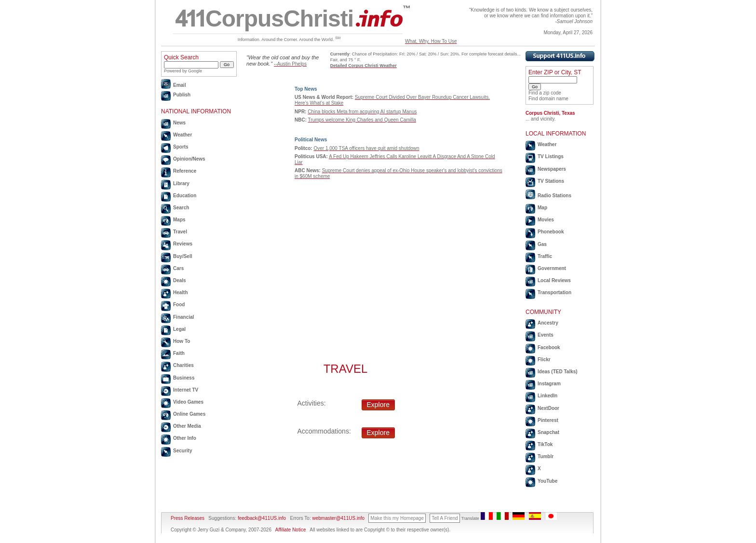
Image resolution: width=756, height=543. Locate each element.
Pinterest (548, 420)
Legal (179, 329)
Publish (182, 95)
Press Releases (188, 518)
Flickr (544, 360)
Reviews (183, 244)
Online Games (189, 414)
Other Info (185, 438)
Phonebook (551, 232)
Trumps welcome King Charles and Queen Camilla (362, 120)
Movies (546, 220)
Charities (183, 365)
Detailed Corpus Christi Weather (364, 66)
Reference (185, 171)
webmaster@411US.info (338, 518)
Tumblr (546, 456)
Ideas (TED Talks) (558, 372)
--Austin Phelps (290, 64)
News (179, 123)
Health (181, 292)
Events (546, 335)
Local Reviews (554, 280)
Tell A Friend (445, 518)
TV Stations (551, 181)
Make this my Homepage (397, 518)
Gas (542, 244)
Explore (378, 405)
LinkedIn (547, 396)
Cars (178, 268)
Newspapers (552, 169)
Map (542, 208)
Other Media (187, 426)
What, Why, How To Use (431, 41)
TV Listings (551, 156)
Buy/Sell (182, 256)
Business (184, 378)
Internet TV (186, 390)
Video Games (188, 402)
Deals (180, 280)
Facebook (549, 347)
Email (180, 85)
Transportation (554, 292)
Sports (181, 147)
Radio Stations (554, 196)
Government (552, 268)
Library (181, 183)
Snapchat (548, 432)
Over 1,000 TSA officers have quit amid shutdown (366, 148)
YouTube (547, 481)
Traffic (545, 256)
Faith (179, 353)
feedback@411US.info (261, 518)
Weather (182, 135)
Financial (183, 317)
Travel (180, 232)
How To (182, 341)
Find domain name (548, 99)
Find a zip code (545, 93)
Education (185, 196)
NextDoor (548, 408)
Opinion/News (189, 159)
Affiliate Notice (291, 530)
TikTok (545, 444)
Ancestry (548, 323)
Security (182, 451)
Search (181, 208)
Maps (179, 220)
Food (179, 305)
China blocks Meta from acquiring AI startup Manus (362, 112)
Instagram (549, 384)
